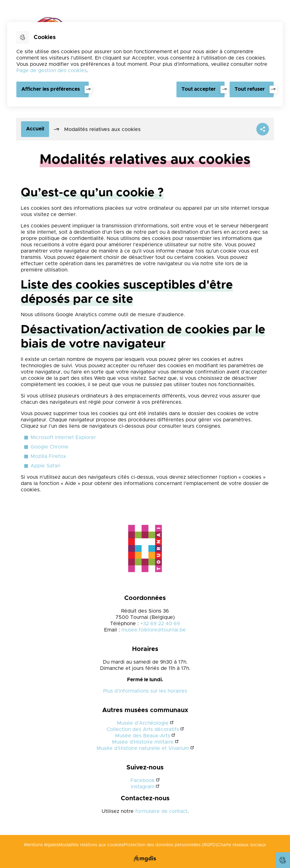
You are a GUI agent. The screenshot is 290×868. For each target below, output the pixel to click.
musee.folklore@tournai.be (154, 630)
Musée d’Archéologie (143, 723)
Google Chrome (50, 447)
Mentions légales (41, 845)
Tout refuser (250, 89)
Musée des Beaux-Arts (143, 736)
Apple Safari (45, 466)
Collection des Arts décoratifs (143, 729)
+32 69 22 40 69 (160, 624)
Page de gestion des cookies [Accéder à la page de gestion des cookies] (52, 71)
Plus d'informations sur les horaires (145, 691)
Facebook (143, 780)
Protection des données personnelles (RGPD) (170, 845)
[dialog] (145, 64)
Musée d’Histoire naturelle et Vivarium (143, 748)
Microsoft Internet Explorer (63, 437)
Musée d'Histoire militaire (143, 742)
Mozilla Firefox (48, 456)
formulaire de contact (161, 811)
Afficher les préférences (51, 89)
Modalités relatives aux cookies (91, 845)
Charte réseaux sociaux (242, 845)
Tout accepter (199, 89)
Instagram (143, 787)
